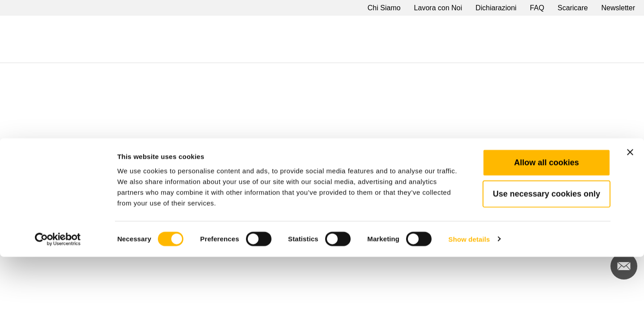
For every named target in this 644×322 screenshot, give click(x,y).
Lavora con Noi (438, 8)
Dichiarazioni (496, 8)
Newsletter (618, 8)
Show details (469, 304)
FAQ (537, 8)
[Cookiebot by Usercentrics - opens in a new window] (58, 305)
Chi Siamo (384, 8)
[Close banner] (630, 217)
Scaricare (573, 8)
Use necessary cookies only (547, 259)
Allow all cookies (546, 228)
